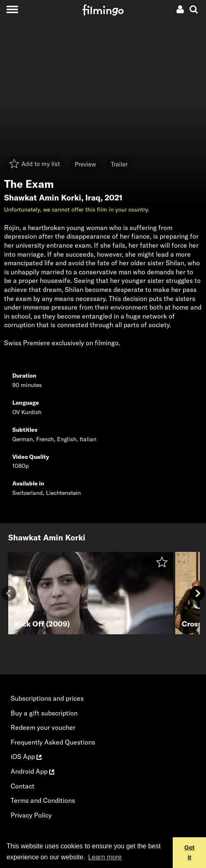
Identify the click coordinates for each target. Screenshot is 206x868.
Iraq (93, 198)
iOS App (26, 756)
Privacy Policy (31, 815)
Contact (23, 786)
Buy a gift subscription (44, 713)
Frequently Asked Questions (53, 742)
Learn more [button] (105, 857)
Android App (32, 771)
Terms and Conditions (43, 800)
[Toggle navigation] (12, 9)
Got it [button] (189, 852)
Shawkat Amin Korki (43, 198)
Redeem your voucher (43, 727)
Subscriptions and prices (47, 698)
